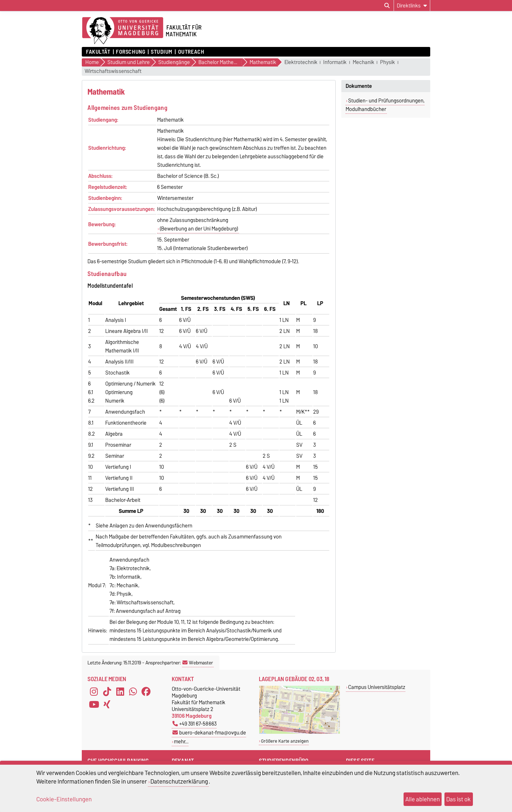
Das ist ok (458, 799)
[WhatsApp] (133, 692)
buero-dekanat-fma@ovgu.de (209, 733)
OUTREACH (191, 52)
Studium (162, 52)
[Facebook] (146, 692)
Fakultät (98, 52)
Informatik (335, 62)
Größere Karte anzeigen (285, 741)
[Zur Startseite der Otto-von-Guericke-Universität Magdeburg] (123, 31)
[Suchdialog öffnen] (387, 6)
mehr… (181, 741)
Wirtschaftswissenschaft (113, 71)
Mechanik (364, 62)
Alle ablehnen (423, 799)
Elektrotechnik (301, 62)
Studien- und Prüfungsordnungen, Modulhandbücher (385, 105)
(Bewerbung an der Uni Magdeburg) (199, 229)
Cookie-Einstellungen (64, 799)
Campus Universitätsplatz (377, 687)
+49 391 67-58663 (194, 724)
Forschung (130, 52)
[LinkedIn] (120, 692)
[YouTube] (94, 705)
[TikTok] (107, 692)
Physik (388, 62)
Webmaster (198, 663)
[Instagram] (94, 692)
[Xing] (107, 705)
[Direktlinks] (412, 6)
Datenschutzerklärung (179, 781)
